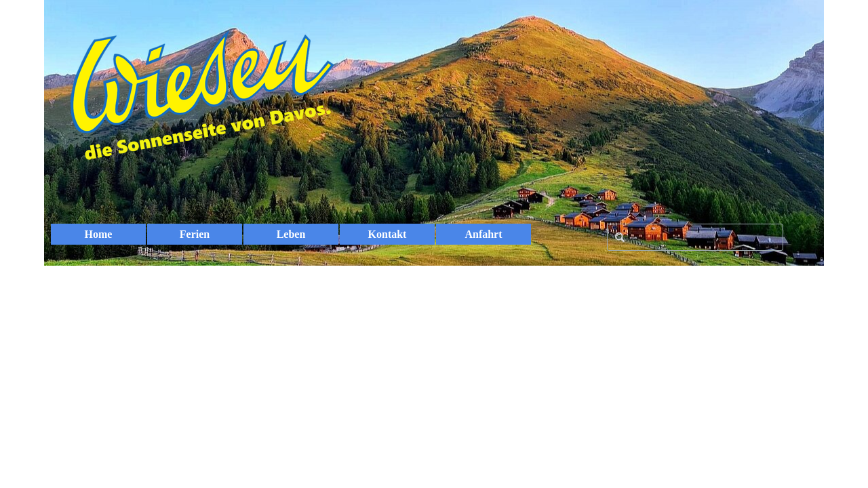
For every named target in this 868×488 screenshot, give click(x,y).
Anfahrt (483, 234)
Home (99, 234)
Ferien (195, 234)
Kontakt (388, 234)
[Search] (695, 237)
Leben (291, 234)
